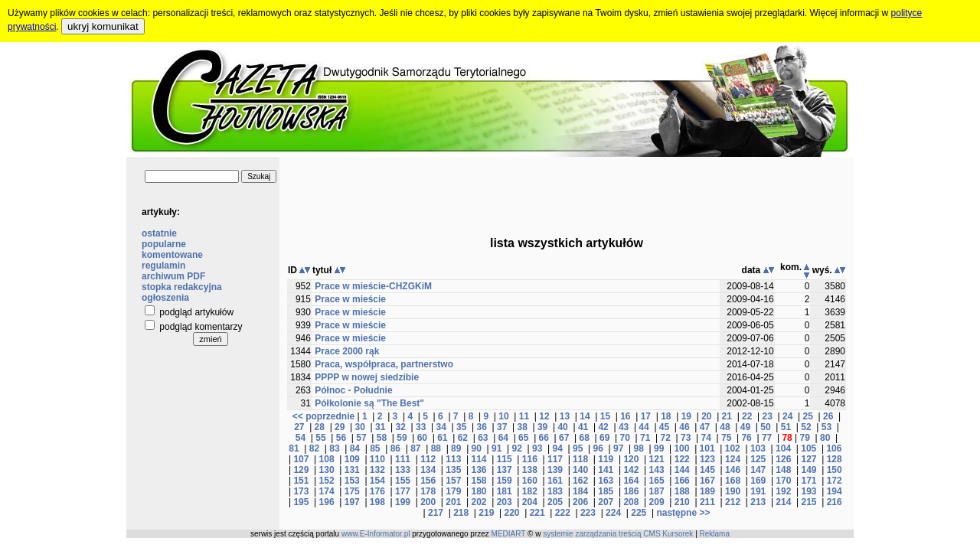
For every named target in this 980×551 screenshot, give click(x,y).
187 (657, 491)
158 (479, 481)
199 (403, 502)
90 (477, 448)
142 (631, 470)
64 (503, 438)
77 (767, 438)
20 (706, 416)
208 (631, 502)
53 (826, 427)
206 (580, 502)
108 (327, 459)
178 (428, 491)
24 (787, 416)
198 (377, 502)
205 (555, 502)
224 (613, 513)
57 (361, 438)
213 (758, 502)
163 (606, 481)
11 (524, 416)
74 (706, 438)
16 (625, 416)
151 (301, 481)
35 (461, 427)
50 (765, 427)
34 (441, 427)
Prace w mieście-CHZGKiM (373, 286)
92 (517, 448)
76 (746, 438)
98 (638, 448)
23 (768, 416)
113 (453, 459)
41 (583, 427)
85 (375, 448)
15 (605, 416)
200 (428, 502)
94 (558, 448)
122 (682, 459)
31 (380, 427)
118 (580, 459)
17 (646, 416)
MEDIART (509, 534)
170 (783, 481)
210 (682, 502)
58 (382, 438)
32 (401, 427)
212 (733, 502)
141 (606, 470)
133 (403, 470)
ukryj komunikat (103, 26)
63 (483, 438)
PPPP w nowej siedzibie (367, 377)
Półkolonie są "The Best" (369, 403)
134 (428, 470)
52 (806, 427)
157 (453, 481)
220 (511, 513)
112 (428, 459)
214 (783, 502)
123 (707, 459)
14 (585, 416)
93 (537, 448)
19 (686, 416)
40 (562, 427)
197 (352, 502)
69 (604, 438)
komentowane (172, 255)
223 (588, 513)
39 (542, 427)
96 (598, 448)
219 (486, 513)
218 (461, 513)
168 (733, 481)
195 (301, 502)
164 (631, 481)
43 (624, 427)
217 (436, 513)
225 (639, 513)
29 (340, 427)
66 (544, 438)
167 (707, 481)
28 (320, 427)
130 (327, 470)
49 (745, 427)
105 (808, 448)
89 (456, 448)
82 (314, 448)
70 (625, 438)
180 (479, 491)
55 (320, 438)
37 (502, 427)
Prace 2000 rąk (347, 351)
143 (657, 470)
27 (299, 427)
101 (707, 448)
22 (747, 416)
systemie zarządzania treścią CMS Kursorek (618, 534)
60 (422, 438)
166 (682, 481)
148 (783, 470)
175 (352, 491)
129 (301, 470)
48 (725, 427)
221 (537, 513)
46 (684, 427)
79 (805, 438)
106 (834, 448)
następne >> (683, 513)
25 (808, 416)
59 (402, 438)
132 (377, 470)
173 (301, 491)
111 (403, 459)
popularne (164, 244)
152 (327, 481)
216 (835, 502)
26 (828, 416)
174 (327, 491)
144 (682, 470)
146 (733, 470)
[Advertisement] (567, 191)
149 (809, 470)
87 (415, 448)
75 (726, 438)
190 (733, 491)
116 (530, 459)
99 (659, 448)
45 (664, 427)
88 (436, 448)
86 (395, 448)
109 (352, 459)
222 (563, 513)
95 (578, 448)
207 (606, 502)
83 (334, 448)
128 (835, 459)
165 (657, 481)
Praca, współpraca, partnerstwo (384, 364)
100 (681, 448)
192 (783, 491)
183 (555, 491)
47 (705, 427)
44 (644, 427)
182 (530, 491)
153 (352, 481)
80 (825, 438)
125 (758, 459)
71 (645, 438)
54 (301, 438)
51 (786, 427)
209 (657, 502)
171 (809, 481)
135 (453, 470)
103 (758, 448)
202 (479, 502)
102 (733, 448)
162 (580, 481)
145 (707, 470)
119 (606, 459)
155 (403, 481)
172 (835, 481)
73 (686, 438)
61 (442, 438)
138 (530, 470)
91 (497, 448)
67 (564, 438)
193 (809, 491)
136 (479, 470)
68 (585, 438)
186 (631, 491)
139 (555, 470)
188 (682, 491)
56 (341, 438)
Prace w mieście (350, 299)
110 (377, 459)
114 (479, 459)
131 (352, 470)
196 (327, 502)
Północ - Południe (353, 390)
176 (377, 491)
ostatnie (159, 233)
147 (758, 470)
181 (505, 491)
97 (618, 448)
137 (505, 470)
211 (707, 502)
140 (580, 470)
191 (758, 491)
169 (758, 481)
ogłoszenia (165, 298)
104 (783, 448)
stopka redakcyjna (182, 287)
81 (294, 448)
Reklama (715, 534)
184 (580, 491)
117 (555, 459)
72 (666, 438)
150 (835, 470)
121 (657, 459)
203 (505, 502)
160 (530, 481)
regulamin (163, 266)
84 (355, 448)
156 (428, 481)
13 (565, 416)
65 (523, 438)
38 (522, 427)
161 (555, 481)
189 (707, 491)
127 (809, 459)
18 (666, 416)
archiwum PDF (173, 276)
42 (603, 427)
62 (463, 438)
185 (606, 491)
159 (505, 481)
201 (453, 502)
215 (809, 502)
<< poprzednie (323, 416)
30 (360, 427)
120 (631, 459)
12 (544, 416)
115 (505, 459)
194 (835, 491)
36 (481, 427)
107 (301, 459)
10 (503, 416)
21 (727, 416)
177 (403, 491)
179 (453, 491)
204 (530, 502)
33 (421, 427)
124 (733, 459)
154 (377, 481)
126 (783, 459)
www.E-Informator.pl (376, 534)
